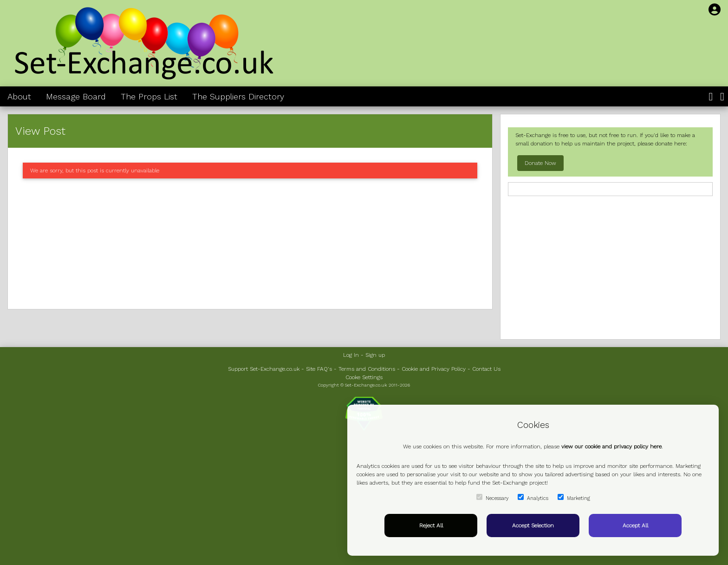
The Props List (149, 96)
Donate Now (540, 163)
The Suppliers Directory (238, 96)
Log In (351, 355)
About (19, 96)
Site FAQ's (319, 369)
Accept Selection (533, 526)
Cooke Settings (364, 377)
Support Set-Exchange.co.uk (264, 369)
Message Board (76, 96)
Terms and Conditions (367, 369)
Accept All (635, 526)
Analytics (533, 498)
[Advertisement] (250, 244)
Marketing (574, 498)
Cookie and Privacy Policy (434, 369)
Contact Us (486, 369)
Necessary (492, 498)
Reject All (431, 526)
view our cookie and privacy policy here (611, 447)
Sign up (375, 355)
